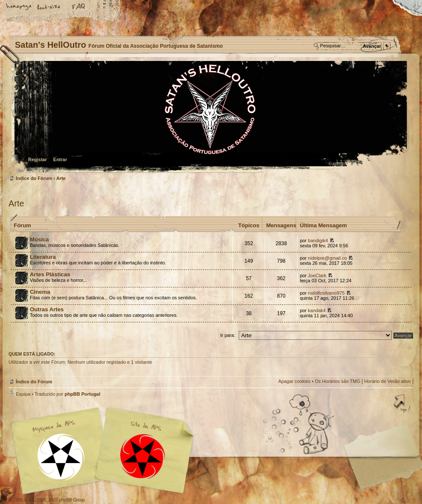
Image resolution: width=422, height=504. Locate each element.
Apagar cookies (295, 381)
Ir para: (228, 335)
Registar (38, 159)
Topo (403, 404)
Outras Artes (47, 309)
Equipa (23, 394)
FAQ (79, 7)
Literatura (43, 257)
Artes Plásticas (50, 274)
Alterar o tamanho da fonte (49, 7)
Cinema (40, 292)
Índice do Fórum (210, 117)
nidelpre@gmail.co (327, 258)
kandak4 (317, 310)
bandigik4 (318, 240)
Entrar (60, 159)
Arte (61, 178)
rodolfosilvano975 (326, 293)
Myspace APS (104, 451)
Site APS (143, 456)
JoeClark (317, 275)
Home (19, 7)
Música (39, 239)
